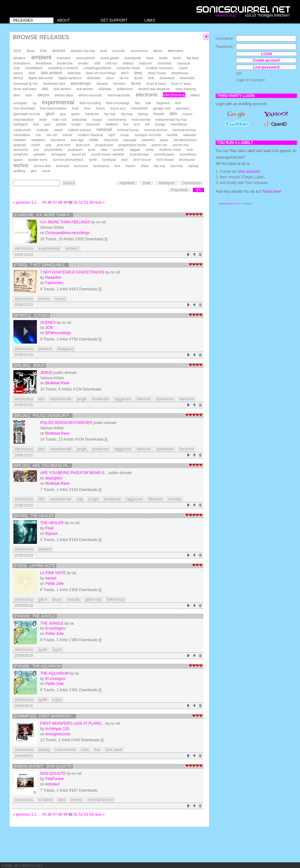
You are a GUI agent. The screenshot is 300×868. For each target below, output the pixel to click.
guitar (75, 114)
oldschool (111, 140)
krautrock (93, 124)
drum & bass (156, 84)
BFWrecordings (58, 333)
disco (110, 78)
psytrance (75, 150)
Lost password (266, 67)
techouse (81, 166)
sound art (79, 154)
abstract (59, 51)
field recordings (118, 103)
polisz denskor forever (66, 423)
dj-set (138, 78)
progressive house (132, 145)
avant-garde (110, 58)
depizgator (54, 478)
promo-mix (181, 145)
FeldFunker (55, 779)
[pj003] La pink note (35, 566)
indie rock (59, 120)
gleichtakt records (27, 114)
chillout (128, 63)
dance (18, 73)
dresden (119, 84)
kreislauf (52, 784)
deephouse (180, 73)
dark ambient (51, 73)
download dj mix (25, 84)
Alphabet (127, 183)
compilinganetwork (97, 68)
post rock (64, 145)
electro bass (64, 95)
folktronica (115, 600)
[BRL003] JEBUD (30, 365)
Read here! (272, 191)
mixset (67, 135)
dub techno (62, 89)
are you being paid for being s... (74, 473)
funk (75, 108)
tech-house (165, 160)
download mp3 (54, 84)
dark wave (114, 750)
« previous (21, 202)
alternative (176, 51)
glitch (50, 114)
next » (100, 202)
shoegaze (58, 154)
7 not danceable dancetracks (72, 272)
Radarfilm (53, 278)
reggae (135, 150)
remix (150, 150)
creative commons (160, 68)
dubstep (105, 89)
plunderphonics (185, 140)
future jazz (118, 108)
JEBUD (46, 373)
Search (69, 183)
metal (58, 130)
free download (24, 108)
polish (36, 145)
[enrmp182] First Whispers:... (45, 716)
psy (36, 150)
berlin (177, 58)
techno (21, 165)
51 (75, 202)
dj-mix (124, 78)
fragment (163, 103)
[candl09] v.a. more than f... (43, 215)
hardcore (92, 114)
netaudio (190, 135)
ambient (41, 57)
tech (125, 160)
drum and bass (25, 89)
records (118, 150)
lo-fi (137, 124)
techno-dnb (42, 166)
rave (104, 150)
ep (35, 103)
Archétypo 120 (57, 729)
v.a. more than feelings (65, 222)
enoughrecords (58, 734)
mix (38, 135)
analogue (63, 58)
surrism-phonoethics (68, 160)
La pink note (53, 573)
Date (147, 183)
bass (150, 58)
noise (94, 140)
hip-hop (127, 114)
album (158, 51)
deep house (157, 73)
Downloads (191, 183)
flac (138, 103)
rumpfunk (20, 154)
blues (57, 600)
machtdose (179, 124)
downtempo (81, 83)
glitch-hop (93, 600)
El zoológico (55, 628)
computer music (128, 68)
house (159, 114)
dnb (151, 78)
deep (138, 73)
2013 (17, 51)
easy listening (186, 89)
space (18, 160)
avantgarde (132, 58)
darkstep (74, 73)
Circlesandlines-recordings (67, 233)
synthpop (109, 160)
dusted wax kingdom (154, 89)
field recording (90, 103)
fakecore (144, 399)
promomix (21, 150)
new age (77, 140)
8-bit (43, 51)
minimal (104, 130)
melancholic (22, 130)
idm (173, 114)
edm (29, 95)
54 (91, 202)
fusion (100, 108)
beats (163, 58)
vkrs (34, 171)
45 (44, 202)
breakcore (65, 63)
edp (80, 499)
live (126, 124)
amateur (20, 58)
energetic (20, 103)
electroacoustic (119, 95)
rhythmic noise (170, 150)
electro (43, 95)
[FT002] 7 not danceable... (41, 265)
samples (39, 154)
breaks (83, 63)
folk (148, 103)
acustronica (139, 51)
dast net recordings (101, 73)
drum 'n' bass (181, 84)
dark (32, 73)
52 (81, 202)
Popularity (180, 190)
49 (65, 202)
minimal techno (155, 130)
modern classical (90, 135)
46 (50, 202)
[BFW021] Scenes (32, 315)
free (178, 103)
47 (55, 202)
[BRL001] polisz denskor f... (43, 416)
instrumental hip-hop (171, 120)
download (187, 78)
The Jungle (52, 623)
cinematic (165, 63)
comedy (175, 499)
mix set (52, 135)
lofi (147, 124)
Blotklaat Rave (57, 383)
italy (36, 124)
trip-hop (177, 166)
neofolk (172, 135)
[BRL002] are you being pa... (42, 466)
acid (104, 51)
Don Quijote (53, 774)
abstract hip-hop (83, 51)
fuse (87, 108)
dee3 (125, 73)
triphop (193, 166)
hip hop (110, 114)
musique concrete (148, 135)
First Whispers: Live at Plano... (72, 723)
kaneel (50, 578)
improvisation (24, 120)
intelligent (21, 124)
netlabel (20, 140)
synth (93, 160)
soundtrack (188, 154)
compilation (34, 68)
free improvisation (53, 108)
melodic (42, 130)
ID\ (198, 190)
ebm (17, 95)
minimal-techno (184, 130)
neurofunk (58, 140)
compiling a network (63, 68)
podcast (20, 145)
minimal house (128, 130)
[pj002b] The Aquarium (37, 666)
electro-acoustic (90, 95)
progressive (104, 145)
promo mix (159, 145)
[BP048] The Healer (34, 516)
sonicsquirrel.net (228, 204)
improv (187, 114)
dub (45, 89)
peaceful (148, 140)
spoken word (38, 160)
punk (92, 150)
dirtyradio (94, 78)
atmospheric (85, 58)
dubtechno (125, 89)
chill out (111, 63)
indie (43, 120)
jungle (76, 124)
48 (60, 202)
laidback (112, 124)
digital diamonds (41, 78)
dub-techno (85, 89)
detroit (18, 78)
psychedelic (53, 150)
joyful (57, 650)
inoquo (97, 120)
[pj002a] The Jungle (35, 616)
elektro (195, 95)
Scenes (48, 323)
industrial (80, 119)
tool (117, 166)
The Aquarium (54, 673)
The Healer (52, 523)
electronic (147, 95)
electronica (174, 95)
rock (190, 150)
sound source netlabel (107, 154)
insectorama (117, 120)
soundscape (139, 154)
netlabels (38, 140)
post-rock (83, 145)
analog (44, 750)
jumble (61, 124)
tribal (145, 166)
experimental (58, 102)
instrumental (141, 120)
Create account (266, 60)
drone (136, 84)
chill (97, 63)
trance (131, 166)
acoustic (119, 51)
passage (130, 140)
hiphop (143, 114)
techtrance (101, 166)
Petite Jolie (55, 584)
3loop (30, 51)
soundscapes (164, 154)
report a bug (225, 15)
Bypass (51, 534)
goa (63, 114)
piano (164, 140)
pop (48, 145)
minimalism (22, 135)
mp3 (112, 135)
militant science (80, 130)
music (125, 135)
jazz (48, 124)
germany (183, 108)
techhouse (187, 160)
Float (49, 528)
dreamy (102, 84)
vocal (46, 171)
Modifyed (166, 183)
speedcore (165, 399)
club (17, 68)
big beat (192, 58)
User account (248, 171)
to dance (46, 800)
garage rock (162, 108)
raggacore (123, 399)
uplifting (19, 171)
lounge (160, 124)
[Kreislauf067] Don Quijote (43, 766)
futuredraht (139, 108)
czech (183, 68)
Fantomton (54, 283)
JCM (49, 328)
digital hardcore (70, 78)
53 (86, 202)
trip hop (160, 166)
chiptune (145, 63)
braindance (22, 63)
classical (184, 63)
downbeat (167, 78)
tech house (142, 159)
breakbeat (44, 63)
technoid (63, 166)
